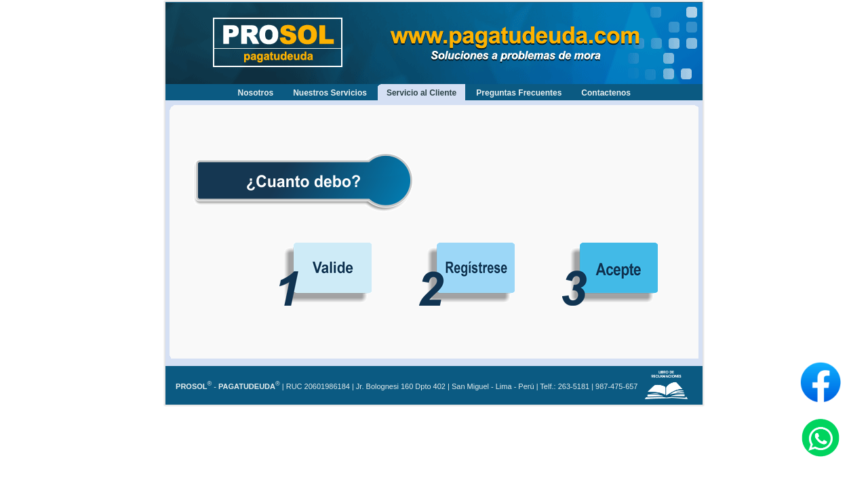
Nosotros (256, 93)
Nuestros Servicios (330, 93)
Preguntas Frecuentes (519, 93)
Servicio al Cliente (421, 93)
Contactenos (606, 93)
